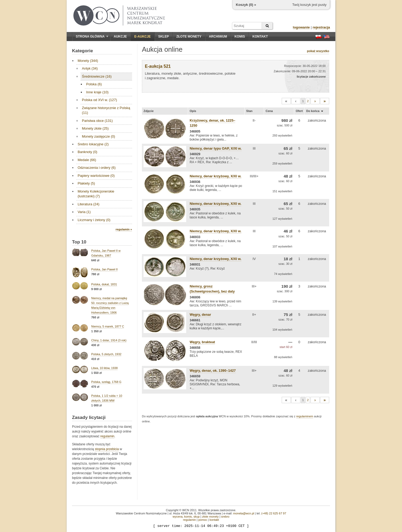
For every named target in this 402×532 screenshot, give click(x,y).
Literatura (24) (89, 204)
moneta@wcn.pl (244, 513)
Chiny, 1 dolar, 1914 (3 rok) (109, 340)
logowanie (301, 27)
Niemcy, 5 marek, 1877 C (108, 326)
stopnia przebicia (107, 449)
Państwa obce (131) (97, 121)
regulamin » (124, 229)
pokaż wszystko (318, 51)
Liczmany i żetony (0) (94, 220)
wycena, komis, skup (186, 517)
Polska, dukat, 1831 (104, 284)
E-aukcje (143, 37)
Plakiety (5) (86, 183)
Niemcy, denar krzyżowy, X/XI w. (216, 176)
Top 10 (79, 242)
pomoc (203, 520)
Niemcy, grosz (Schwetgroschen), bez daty (212, 289)
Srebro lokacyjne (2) (93, 144)
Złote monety (189, 37)
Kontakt (260, 37)
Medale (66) (87, 160)
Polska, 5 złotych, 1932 (106, 354)
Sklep (164, 37)
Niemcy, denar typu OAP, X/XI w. (216, 148)
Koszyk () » (246, 5)
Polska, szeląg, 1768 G (106, 382)
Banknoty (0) (87, 152)
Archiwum (218, 37)
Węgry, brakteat (202, 342)
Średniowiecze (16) (97, 76)
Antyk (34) (90, 68)
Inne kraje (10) (97, 92)
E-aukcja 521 (158, 66)
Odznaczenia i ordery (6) (97, 168)
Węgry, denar (200, 315)
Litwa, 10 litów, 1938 (104, 368)
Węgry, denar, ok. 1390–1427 (213, 371)
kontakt (214, 520)
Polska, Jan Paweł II (104, 269)
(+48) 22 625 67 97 (274, 513)
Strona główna (92, 37)
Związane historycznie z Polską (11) (106, 110)
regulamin (107, 436)
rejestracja (321, 27)
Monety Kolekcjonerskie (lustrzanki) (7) (96, 194)
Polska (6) (94, 84)
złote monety (210, 517)
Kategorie (82, 51)
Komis (240, 37)
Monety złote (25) (95, 128)
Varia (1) (84, 212)
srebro (225, 517)
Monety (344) (88, 61)
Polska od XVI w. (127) (99, 100)
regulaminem (305, 416)
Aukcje (120, 37)
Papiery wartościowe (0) (96, 176)
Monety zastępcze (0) (98, 136)
